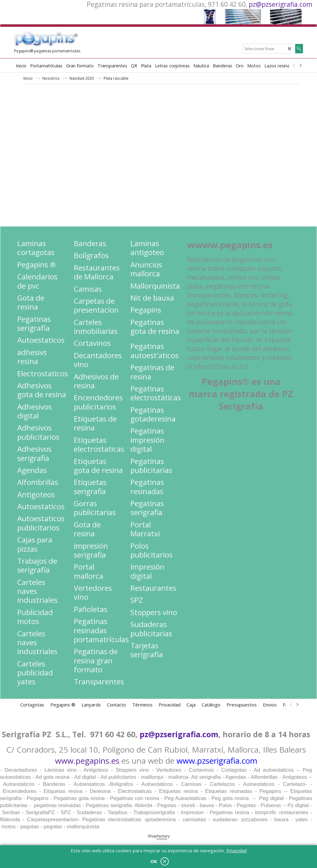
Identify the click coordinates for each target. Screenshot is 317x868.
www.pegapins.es (87, 761)
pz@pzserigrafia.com (280, 4)
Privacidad (236, 851)
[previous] (294, 66)
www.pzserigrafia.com (217, 761)
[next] (300, 66)
